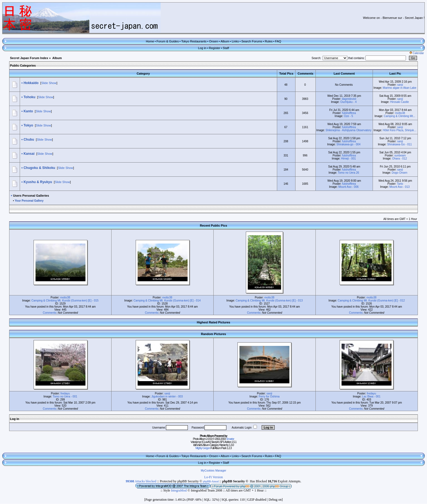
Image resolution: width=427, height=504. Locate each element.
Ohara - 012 (399, 159)
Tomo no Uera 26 (348, 173)
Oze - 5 (348, 116)
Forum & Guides (168, 41)
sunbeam (400, 155)
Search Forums (252, 41)
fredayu (65, 393)
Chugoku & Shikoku (39, 168)
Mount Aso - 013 (399, 187)
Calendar (417, 53)
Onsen (213, 41)
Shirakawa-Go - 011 (399, 144)
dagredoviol (349, 99)
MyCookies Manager (214, 471)
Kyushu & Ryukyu (38, 182)
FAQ (278, 41)
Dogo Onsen (400, 173)
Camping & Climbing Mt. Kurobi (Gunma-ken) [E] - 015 (65, 301)
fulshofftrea (349, 113)
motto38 (400, 113)
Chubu (29, 140)
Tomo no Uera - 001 (65, 397)
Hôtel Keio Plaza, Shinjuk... (400, 130)
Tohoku (29, 97)
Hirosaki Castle (399, 102)
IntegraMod (179, 490)
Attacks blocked (141, 481)
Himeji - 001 (348, 159)
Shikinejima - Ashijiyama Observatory (348, 130)
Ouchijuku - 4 (348, 102)
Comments (49, 313)
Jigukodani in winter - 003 (167, 397)
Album (225, 41)
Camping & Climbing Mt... (399, 116)
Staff (226, 48)
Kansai (29, 154)
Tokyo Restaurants (194, 41)
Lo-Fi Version (213, 477)
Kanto (28, 111)
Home (150, 41)
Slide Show (49, 83)
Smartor (230, 439)
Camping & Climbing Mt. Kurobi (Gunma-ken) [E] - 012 (371, 301)
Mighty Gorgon (203, 448)
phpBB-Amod (211, 481)
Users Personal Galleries (31, 196)
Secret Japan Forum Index (29, 58)
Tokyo (28, 125)
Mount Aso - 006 (348, 187)
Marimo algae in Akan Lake (400, 88)
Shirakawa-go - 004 (349, 144)
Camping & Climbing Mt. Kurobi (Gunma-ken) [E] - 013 (269, 301)
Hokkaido (31, 83)
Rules (269, 41)
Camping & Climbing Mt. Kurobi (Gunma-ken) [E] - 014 (167, 301)
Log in (202, 48)
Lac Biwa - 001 (371, 397)
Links (235, 41)
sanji (400, 85)
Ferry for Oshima (269, 397)
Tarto (400, 184)
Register (215, 48)
